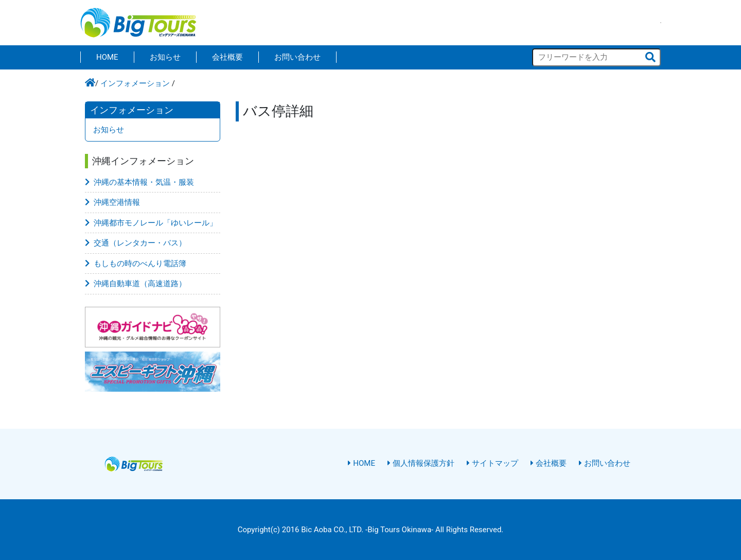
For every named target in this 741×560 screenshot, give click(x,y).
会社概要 (227, 57)
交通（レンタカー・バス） (136, 243)
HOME (107, 57)
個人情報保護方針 (421, 463)
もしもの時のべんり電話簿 (136, 264)
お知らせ (165, 57)
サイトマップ (492, 463)
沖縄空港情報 (112, 202)
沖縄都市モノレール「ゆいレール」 (151, 223)
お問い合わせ (297, 57)
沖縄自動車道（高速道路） (136, 284)
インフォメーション (135, 83)
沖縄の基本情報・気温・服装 (139, 182)
